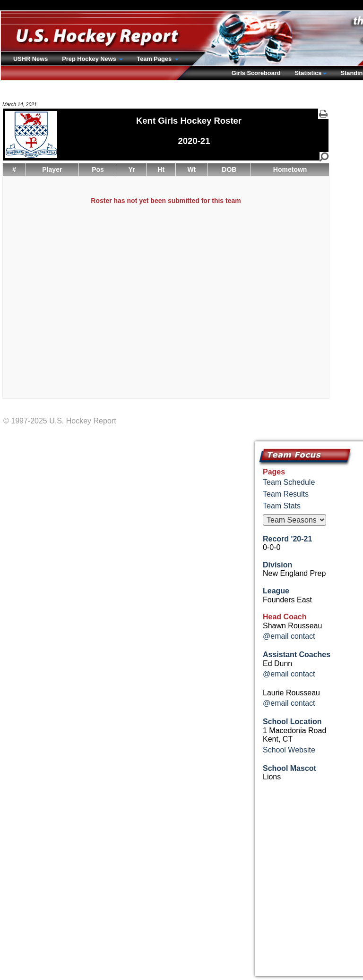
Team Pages (155, 59)
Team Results (286, 494)
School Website (289, 750)
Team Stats (282, 506)
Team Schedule (289, 482)
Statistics (308, 73)
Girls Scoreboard (256, 73)
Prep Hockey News (90, 59)
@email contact (289, 636)
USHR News (30, 59)
